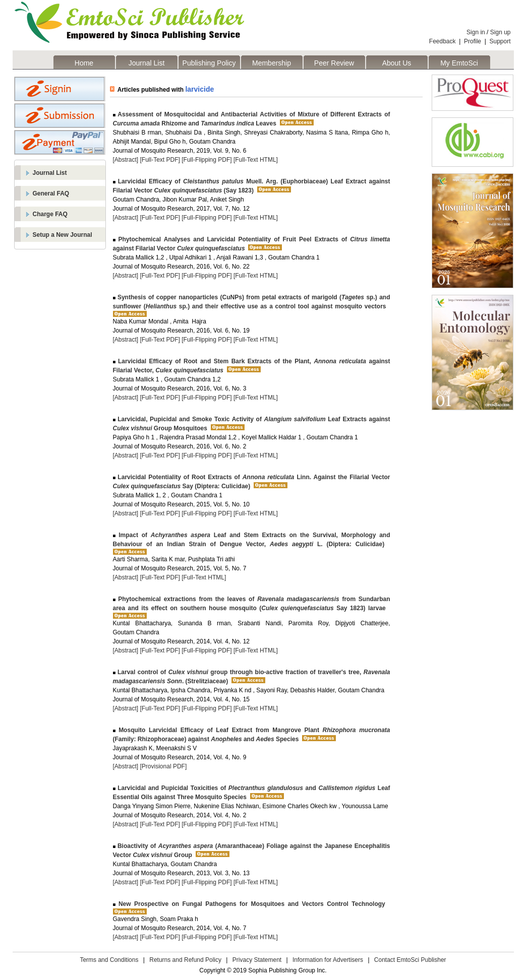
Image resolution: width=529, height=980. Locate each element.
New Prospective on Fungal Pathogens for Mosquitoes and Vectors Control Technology (250, 904)
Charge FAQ (50, 214)
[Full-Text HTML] (256, 160)
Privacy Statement (257, 960)
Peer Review (334, 63)
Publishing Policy (209, 63)
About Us (397, 63)
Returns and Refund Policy (185, 960)
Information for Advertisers (328, 960)
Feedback (443, 41)
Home (84, 63)
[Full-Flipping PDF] (207, 160)
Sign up (501, 32)
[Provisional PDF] (164, 766)
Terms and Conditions (109, 960)
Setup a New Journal (63, 235)
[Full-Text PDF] (160, 160)
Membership (272, 63)
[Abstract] (126, 160)
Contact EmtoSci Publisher (410, 960)
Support (500, 41)
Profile (473, 41)
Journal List (147, 63)
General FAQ (51, 193)
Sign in (476, 32)
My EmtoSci (459, 63)
